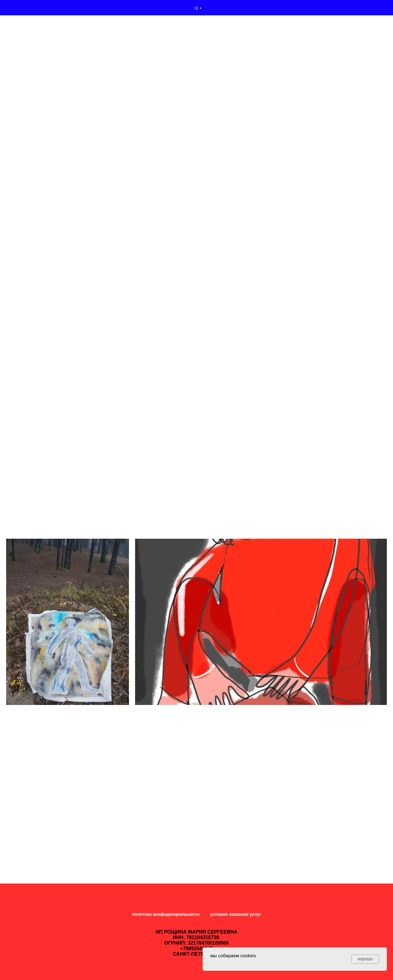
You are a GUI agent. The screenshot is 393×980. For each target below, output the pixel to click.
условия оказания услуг (236, 914)
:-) (196, 8)
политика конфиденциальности (166, 914)
